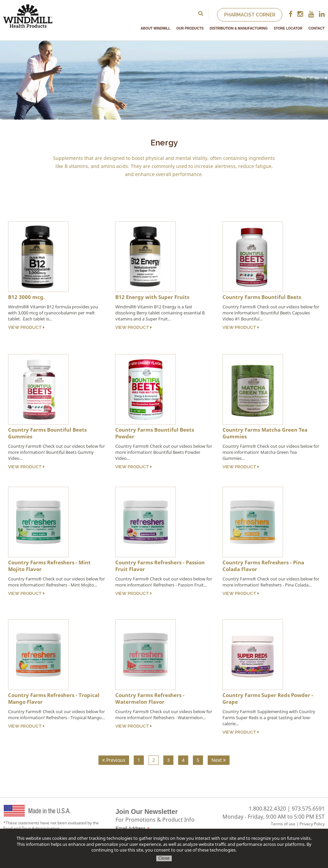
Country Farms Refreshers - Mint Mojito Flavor (49, 566)
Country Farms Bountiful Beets (262, 297)
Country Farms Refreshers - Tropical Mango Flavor (54, 698)
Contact (317, 28)
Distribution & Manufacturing (239, 28)
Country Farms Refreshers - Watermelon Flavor (150, 698)
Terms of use (283, 824)
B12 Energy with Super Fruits (152, 297)
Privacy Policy (312, 824)
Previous (114, 760)
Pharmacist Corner (250, 15)
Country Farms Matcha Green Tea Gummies (265, 433)
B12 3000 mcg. (26, 297)
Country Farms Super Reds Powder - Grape (268, 698)
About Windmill (156, 28)
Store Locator (288, 28)
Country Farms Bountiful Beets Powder (155, 433)
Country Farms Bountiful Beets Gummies (47, 433)
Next (219, 760)
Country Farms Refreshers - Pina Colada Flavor (263, 566)
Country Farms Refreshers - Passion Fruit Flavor (160, 566)
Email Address (133, 829)
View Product (26, 327)
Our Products (190, 28)
